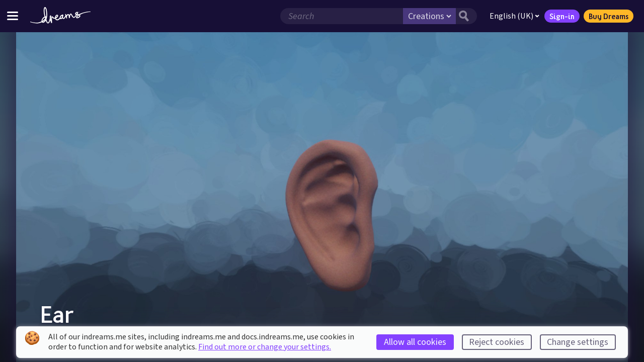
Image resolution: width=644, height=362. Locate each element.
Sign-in (562, 16)
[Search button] (466, 16)
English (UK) (514, 16)
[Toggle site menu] (13, 16)
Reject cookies (497, 342)
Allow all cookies (415, 342)
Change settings (578, 342)
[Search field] (342, 16)
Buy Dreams (609, 16)
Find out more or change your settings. (265, 347)
